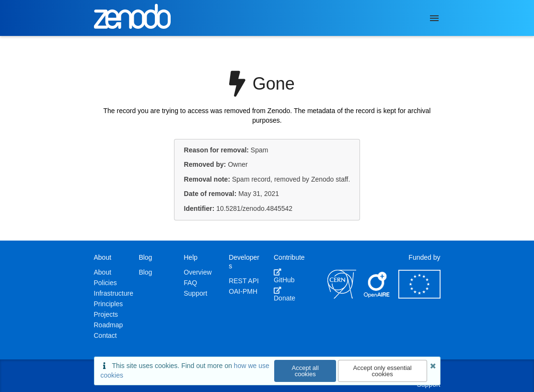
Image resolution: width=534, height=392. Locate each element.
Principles (109, 304)
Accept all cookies (305, 371)
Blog (145, 272)
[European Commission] (419, 296)
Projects (106, 314)
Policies (105, 283)
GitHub (284, 276)
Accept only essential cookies (383, 371)
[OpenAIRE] (377, 296)
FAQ (190, 283)
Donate (284, 294)
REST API (244, 281)
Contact (105, 335)
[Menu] (434, 18)
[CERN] (342, 296)
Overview (197, 272)
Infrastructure (114, 293)
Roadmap (109, 325)
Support (195, 293)
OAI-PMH (243, 291)
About (103, 272)
